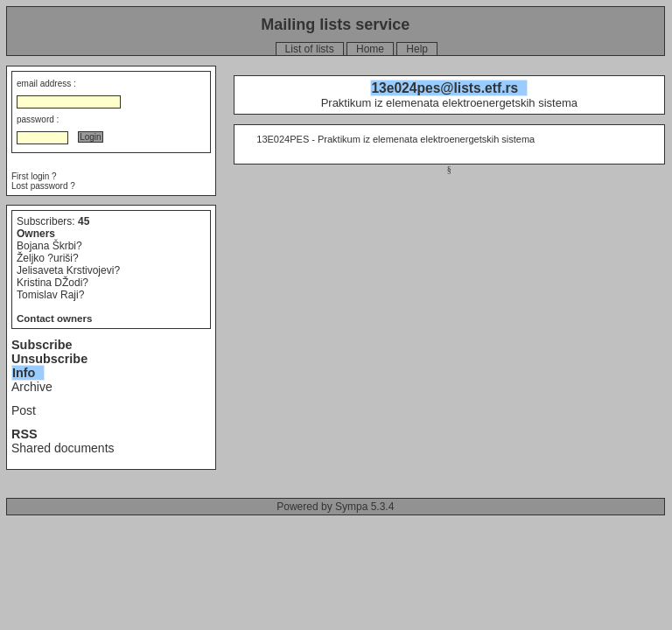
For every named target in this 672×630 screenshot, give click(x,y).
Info (24, 373)
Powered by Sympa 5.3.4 (335, 507)
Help (417, 49)
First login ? (34, 176)
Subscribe (42, 345)
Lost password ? (43, 186)
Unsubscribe (49, 359)
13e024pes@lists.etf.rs (444, 88)
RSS (24, 434)
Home (370, 49)
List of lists (310, 49)
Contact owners (54, 318)
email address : (46, 84)
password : (38, 119)
